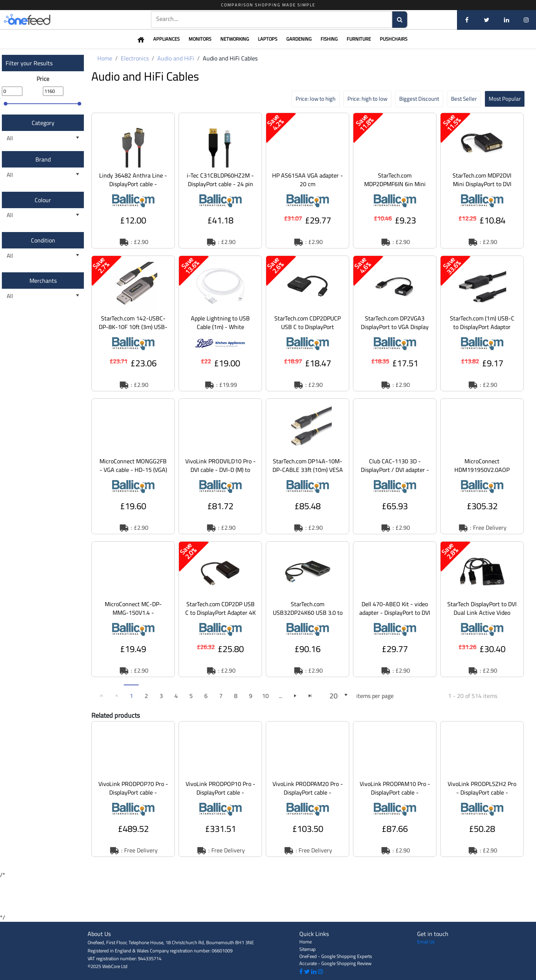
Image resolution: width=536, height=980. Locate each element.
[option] (133, 181)
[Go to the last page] (310, 696)
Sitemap (308, 949)
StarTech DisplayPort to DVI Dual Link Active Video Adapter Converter (482, 613)
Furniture (359, 39)
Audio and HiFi (176, 58)
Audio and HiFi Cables (230, 58)
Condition (43, 240)
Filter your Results (29, 63)
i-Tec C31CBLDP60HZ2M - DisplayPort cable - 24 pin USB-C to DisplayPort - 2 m (220, 184)
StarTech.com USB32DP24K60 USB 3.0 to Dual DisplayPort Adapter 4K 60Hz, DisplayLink (308, 617)
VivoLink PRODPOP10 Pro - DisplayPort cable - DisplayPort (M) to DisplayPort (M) (220, 797)
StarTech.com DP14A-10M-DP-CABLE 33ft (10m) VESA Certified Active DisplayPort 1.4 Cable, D (308, 474)
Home (105, 58)
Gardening (299, 39)
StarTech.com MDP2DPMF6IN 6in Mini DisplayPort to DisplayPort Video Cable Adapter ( (395, 188)
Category (43, 123)
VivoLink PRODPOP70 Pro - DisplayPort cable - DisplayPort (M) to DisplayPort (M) (133, 797)
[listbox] (43, 138)
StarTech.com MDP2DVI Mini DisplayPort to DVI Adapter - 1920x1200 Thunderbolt (482, 188)
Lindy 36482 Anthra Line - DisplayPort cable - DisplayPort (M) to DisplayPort (133, 188)
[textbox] (272, 19)
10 (265, 696)
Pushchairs (394, 39)
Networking (235, 39)
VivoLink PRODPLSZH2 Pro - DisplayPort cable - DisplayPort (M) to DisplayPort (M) (482, 797)
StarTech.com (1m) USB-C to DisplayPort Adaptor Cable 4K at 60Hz (482, 327)
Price (43, 79)
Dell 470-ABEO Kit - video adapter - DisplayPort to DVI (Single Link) (395, 613)
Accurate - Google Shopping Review (335, 963)
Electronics (135, 58)
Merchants (43, 281)
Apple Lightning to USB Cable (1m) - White (220, 323)
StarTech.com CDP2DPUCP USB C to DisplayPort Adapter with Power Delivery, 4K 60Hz (308, 331)
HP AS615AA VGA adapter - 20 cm (308, 180)
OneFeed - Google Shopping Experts (336, 956)
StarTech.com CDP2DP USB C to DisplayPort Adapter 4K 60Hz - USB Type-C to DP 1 (220, 613)
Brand (43, 159)
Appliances (166, 39)
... (280, 696)
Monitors (200, 39)
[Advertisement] (268, 896)
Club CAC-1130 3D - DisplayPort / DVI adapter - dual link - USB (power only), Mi (395, 474)
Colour (43, 200)
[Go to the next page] (295, 696)
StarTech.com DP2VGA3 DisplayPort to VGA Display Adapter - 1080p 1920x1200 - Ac (395, 331)
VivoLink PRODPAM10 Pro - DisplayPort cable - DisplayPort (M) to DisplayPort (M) (395, 797)
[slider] (6, 104)
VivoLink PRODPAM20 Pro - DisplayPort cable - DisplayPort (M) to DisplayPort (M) (308, 797)
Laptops (268, 39)
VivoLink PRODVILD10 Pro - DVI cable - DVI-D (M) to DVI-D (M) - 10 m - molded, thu (220, 474)
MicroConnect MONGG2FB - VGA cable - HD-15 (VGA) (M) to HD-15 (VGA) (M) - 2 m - (133, 474)
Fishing (329, 39)
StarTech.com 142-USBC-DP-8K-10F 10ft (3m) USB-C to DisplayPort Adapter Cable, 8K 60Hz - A (133, 331)
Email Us (426, 942)
